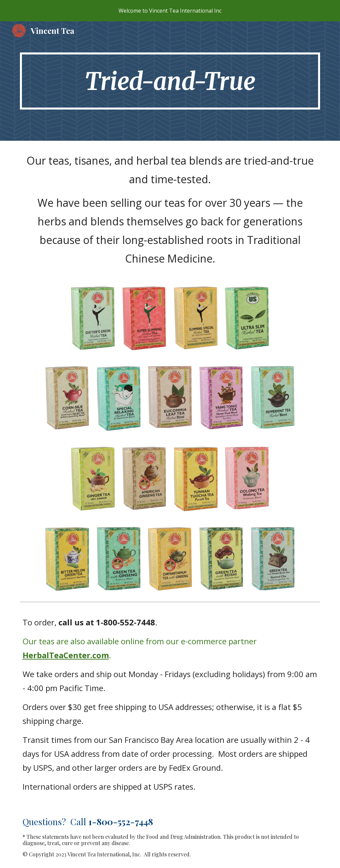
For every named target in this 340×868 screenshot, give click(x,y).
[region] (170, 11)
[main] (170, 81)
